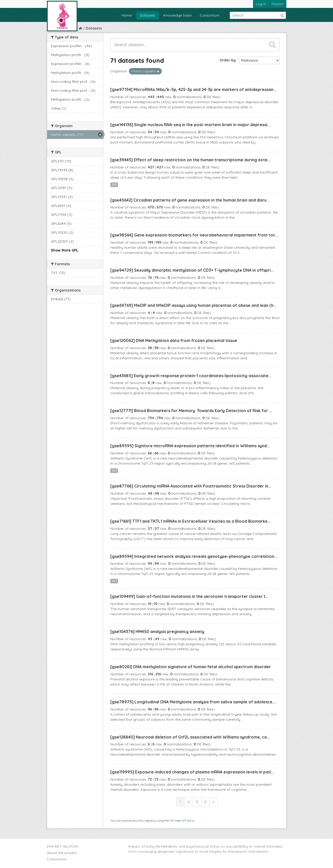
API (172, 820)
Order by (228, 60)
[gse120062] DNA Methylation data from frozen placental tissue (174, 340)
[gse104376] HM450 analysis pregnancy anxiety (157, 632)
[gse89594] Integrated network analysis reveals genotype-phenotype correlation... (194, 556)
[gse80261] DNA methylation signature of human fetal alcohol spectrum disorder (191, 667)
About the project (62, 853)
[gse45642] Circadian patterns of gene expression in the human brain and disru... (190, 200)
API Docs (187, 820)
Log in (261, 4)
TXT (114, 185)
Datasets (148, 15)
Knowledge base (177, 15)
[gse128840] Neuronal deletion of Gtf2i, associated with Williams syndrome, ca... (190, 737)
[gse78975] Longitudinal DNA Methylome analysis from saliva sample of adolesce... (193, 702)
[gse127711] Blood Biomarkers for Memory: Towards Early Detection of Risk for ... (191, 411)
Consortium (210, 15)
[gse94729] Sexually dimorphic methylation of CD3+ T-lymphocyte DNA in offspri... (192, 270)
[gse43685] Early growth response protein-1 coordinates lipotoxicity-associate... (191, 376)
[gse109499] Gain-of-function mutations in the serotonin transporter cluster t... (189, 596)
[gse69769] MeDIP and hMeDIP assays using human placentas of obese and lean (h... (193, 305)
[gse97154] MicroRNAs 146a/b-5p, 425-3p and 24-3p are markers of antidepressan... (193, 89)
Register (278, 4)
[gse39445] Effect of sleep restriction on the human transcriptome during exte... (190, 160)
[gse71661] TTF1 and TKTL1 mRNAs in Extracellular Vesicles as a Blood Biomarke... (190, 521)
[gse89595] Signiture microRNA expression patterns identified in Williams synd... (190, 446)
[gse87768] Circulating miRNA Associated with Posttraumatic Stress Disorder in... (191, 486)
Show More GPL (65, 250)
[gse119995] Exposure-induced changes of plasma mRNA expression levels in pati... (192, 772)
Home (127, 15)
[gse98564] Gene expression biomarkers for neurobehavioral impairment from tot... (194, 235)
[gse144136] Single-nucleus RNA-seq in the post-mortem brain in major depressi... (190, 125)
